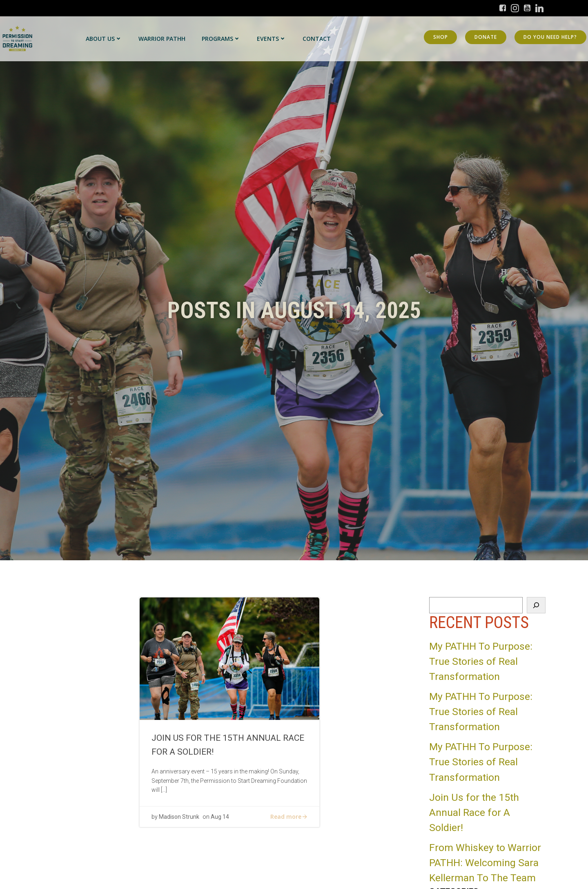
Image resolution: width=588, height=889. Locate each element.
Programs (221, 39)
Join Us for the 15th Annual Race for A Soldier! (474, 812)
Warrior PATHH (162, 39)
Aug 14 (220, 818)
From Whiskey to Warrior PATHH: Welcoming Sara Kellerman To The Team (485, 863)
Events (272, 39)
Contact (317, 39)
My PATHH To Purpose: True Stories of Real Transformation (481, 661)
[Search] (536, 605)
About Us (104, 39)
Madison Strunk (179, 818)
